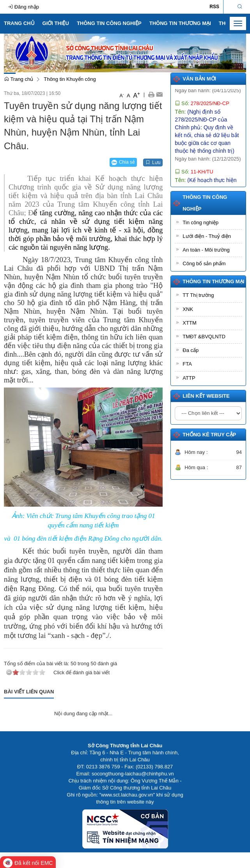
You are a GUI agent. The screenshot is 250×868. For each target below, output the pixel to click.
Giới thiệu (56, 23)
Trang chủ (19, 23)
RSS (214, 7)
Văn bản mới (199, 79)
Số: (202, 111)
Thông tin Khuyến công (70, 79)
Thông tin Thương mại (180, 23)
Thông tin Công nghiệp (109, 23)
